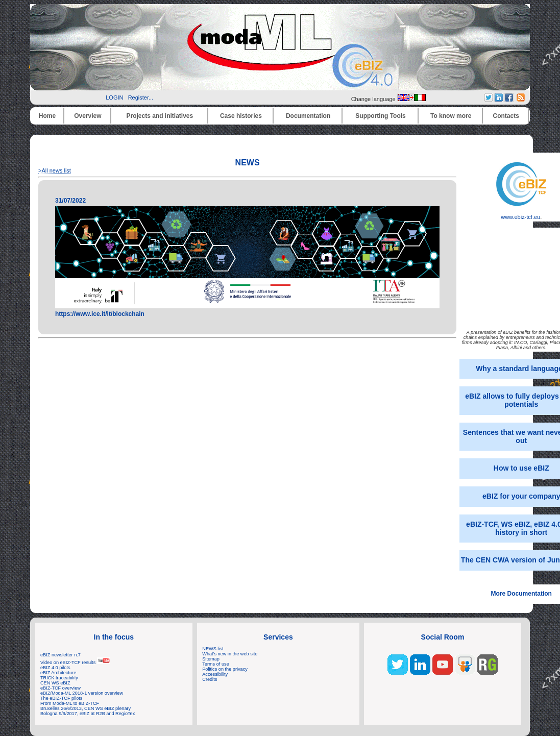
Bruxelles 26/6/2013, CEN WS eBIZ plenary (86, 708)
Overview (88, 116)
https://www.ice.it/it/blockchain (100, 314)
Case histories (241, 116)
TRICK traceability (59, 678)
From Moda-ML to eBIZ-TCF (70, 703)
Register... (141, 97)
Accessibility (215, 674)
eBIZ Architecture (58, 673)
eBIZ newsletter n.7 (60, 655)
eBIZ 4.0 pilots (55, 668)
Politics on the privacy (225, 669)
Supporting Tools (380, 116)
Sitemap (211, 659)
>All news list (55, 170)
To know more (451, 116)
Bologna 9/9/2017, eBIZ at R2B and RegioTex (88, 714)
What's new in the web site (230, 654)
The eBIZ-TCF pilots (61, 698)
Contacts (506, 116)
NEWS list (213, 649)
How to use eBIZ (521, 468)
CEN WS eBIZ (55, 683)
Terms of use (215, 664)
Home (47, 116)
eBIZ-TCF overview (60, 688)
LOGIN (114, 97)
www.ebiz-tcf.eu (521, 214)
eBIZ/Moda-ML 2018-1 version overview (82, 693)
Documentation (308, 116)
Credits (210, 679)
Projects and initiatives (160, 116)
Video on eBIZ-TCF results (75, 663)
